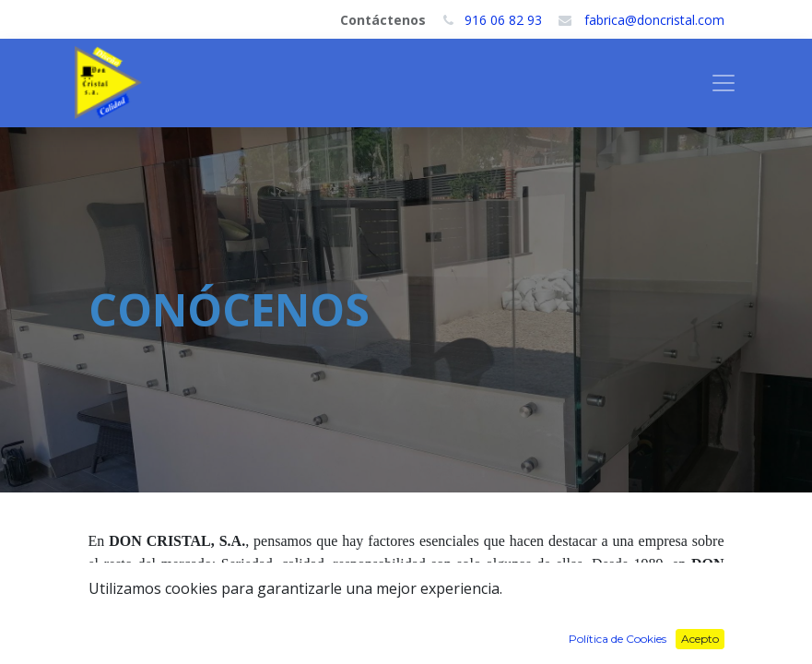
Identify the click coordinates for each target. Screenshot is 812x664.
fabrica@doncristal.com (654, 20)
